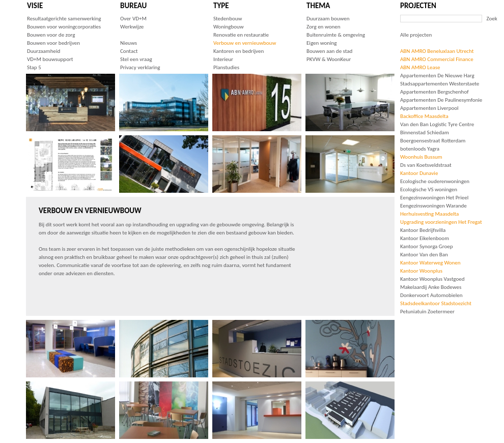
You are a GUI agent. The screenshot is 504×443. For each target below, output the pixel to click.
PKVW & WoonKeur (329, 59)
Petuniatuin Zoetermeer (427, 312)
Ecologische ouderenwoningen (435, 181)
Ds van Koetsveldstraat (426, 165)
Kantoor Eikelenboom (425, 238)
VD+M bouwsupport (50, 59)
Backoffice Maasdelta (424, 116)
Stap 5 (34, 67)
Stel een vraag (136, 59)
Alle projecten (416, 35)
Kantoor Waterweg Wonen (430, 263)
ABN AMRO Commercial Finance (437, 59)
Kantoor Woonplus (421, 271)
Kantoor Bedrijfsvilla (423, 230)
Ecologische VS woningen (429, 189)
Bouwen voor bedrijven (53, 43)
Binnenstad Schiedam (425, 132)
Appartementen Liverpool (429, 108)
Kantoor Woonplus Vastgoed (432, 279)
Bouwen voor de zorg (51, 35)
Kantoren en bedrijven (239, 51)
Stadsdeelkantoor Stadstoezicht (436, 303)
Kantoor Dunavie (419, 173)
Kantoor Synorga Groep (427, 246)
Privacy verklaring (140, 67)
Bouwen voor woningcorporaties (64, 27)
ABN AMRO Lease (420, 67)
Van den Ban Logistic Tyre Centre (437, 124)
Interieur (223, 59)
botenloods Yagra (420, 149)
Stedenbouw (228, 19)
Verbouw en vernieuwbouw (245, 43)
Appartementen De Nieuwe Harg (437, 76)
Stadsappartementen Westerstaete (440, 84)
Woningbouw (229, 27)
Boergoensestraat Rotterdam (433, 141)
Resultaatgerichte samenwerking (64, 19)
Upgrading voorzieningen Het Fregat (441, 222)
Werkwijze (132, 27)
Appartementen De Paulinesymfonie (441, 100)
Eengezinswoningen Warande (433, 206)
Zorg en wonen (323, 27)
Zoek (492, 19)
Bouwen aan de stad (329, 51)
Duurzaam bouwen (328, 19)
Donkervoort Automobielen (431, 295)
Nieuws (129, 43)
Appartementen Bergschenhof (435, 92)
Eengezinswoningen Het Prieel (434, 198)
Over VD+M (133, 19)
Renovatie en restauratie (241, 35)
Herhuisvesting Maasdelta (429, 214)
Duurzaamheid (44, 51)
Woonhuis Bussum (421, 157)
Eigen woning (322, 43)
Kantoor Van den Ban (424, 255)
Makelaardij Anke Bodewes (431, 287)
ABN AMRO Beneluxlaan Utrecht (437, 51)
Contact (129, 51)
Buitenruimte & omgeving (336, 35)
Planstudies (226, 67)
